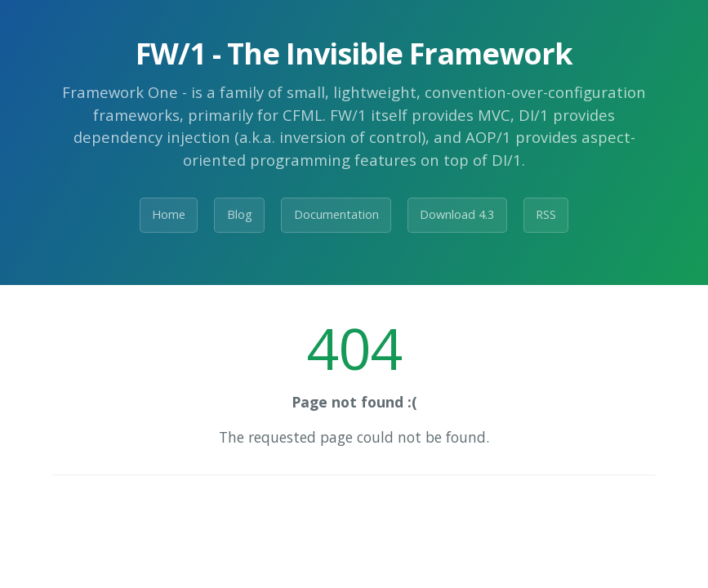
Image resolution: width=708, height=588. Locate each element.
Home (169, 214)
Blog (240, 214)
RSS (546, 214)
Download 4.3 (457, 214)
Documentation (336, 214)
